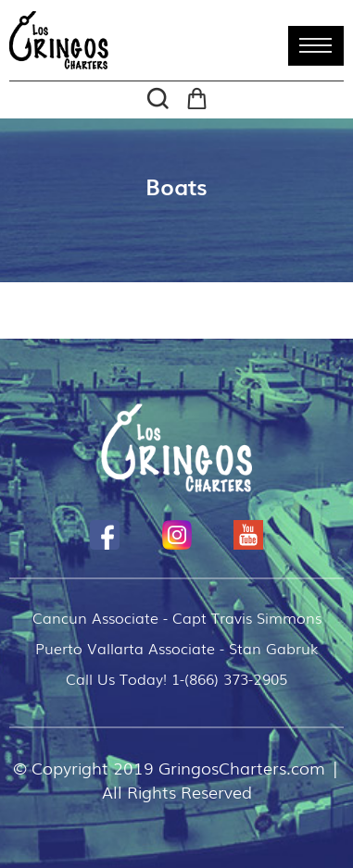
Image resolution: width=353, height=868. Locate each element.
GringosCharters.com (242, 767)
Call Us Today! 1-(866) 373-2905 (176, 678)
